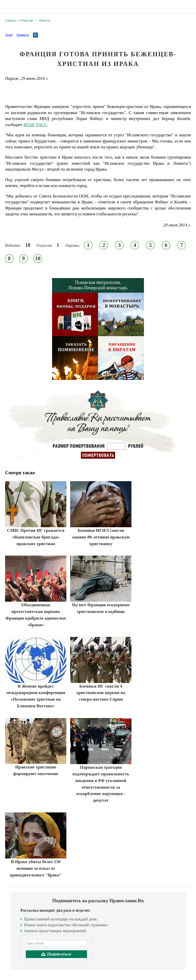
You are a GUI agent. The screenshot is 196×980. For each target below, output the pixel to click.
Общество (27, 20)
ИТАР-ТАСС (35, 125)
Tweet (9, 35)
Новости (45, 20)
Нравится (23, 35)
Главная (10, 20)
